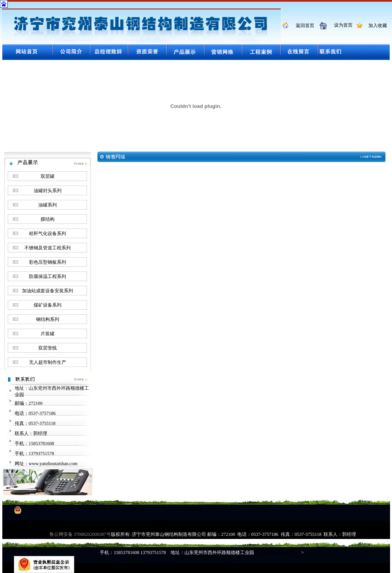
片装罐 (48, 334)
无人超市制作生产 (48, 362)
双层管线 (48, 348)
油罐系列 (48, 205)
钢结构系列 (48, 319)
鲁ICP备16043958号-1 (276, 553)
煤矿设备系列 (48, 305)
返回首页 (302, 26)
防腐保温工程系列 (48, 276)
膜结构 (48, 219)
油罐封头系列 (48, 191)
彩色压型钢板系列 (48, 262)
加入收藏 (375, 26)
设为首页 (340, 25)
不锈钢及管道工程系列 (48, 248)
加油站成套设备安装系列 (48, 291)
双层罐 (48, 176)
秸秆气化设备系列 (48, 234)
